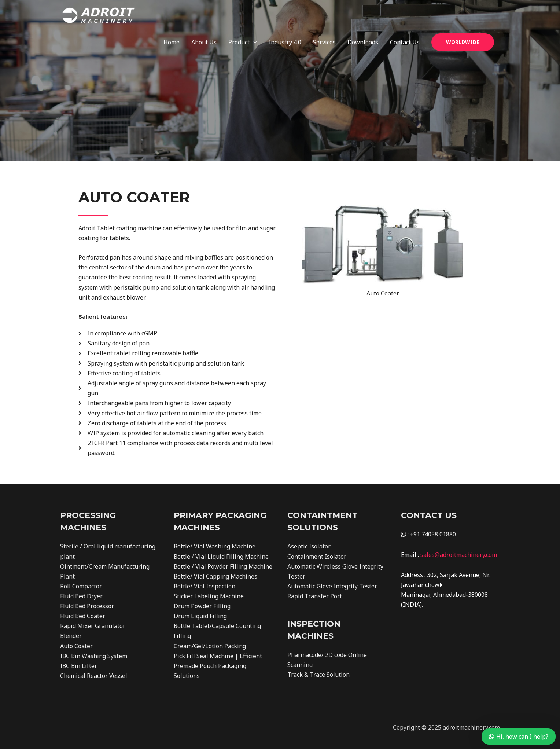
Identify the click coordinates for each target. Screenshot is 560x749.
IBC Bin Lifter (79, 666)
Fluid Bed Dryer (82, 596)
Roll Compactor (81, 586)
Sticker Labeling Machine (209, 596)
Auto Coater (76, 646)
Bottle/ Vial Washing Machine (215, 546)
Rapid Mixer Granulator (93, 626)
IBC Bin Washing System (94, 656)
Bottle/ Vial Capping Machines (216, 576)
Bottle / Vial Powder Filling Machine (223, 566)
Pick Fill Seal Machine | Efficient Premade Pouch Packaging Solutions (218, 666)
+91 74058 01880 (433, 534)
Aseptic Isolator (309, 546)
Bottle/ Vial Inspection (205, 586)
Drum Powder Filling (202, 606)
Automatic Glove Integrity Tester (332, 586)
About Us (204, 15)
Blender (71, 636)
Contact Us (405, 15)
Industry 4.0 (285, 15)
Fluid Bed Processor (87, 606)
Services (324, 15)
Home (172, 15)
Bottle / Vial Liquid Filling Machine (221, 557)
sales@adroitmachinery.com (459, 555)
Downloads (363, 15)
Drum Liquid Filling (200, 616)
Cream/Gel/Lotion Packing (210, 646)
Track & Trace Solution (318, 675)
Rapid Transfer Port (315, 596)
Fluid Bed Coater (83, 616)
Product (239, 15)
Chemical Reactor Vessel (94, 676)
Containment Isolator (317, 557)
